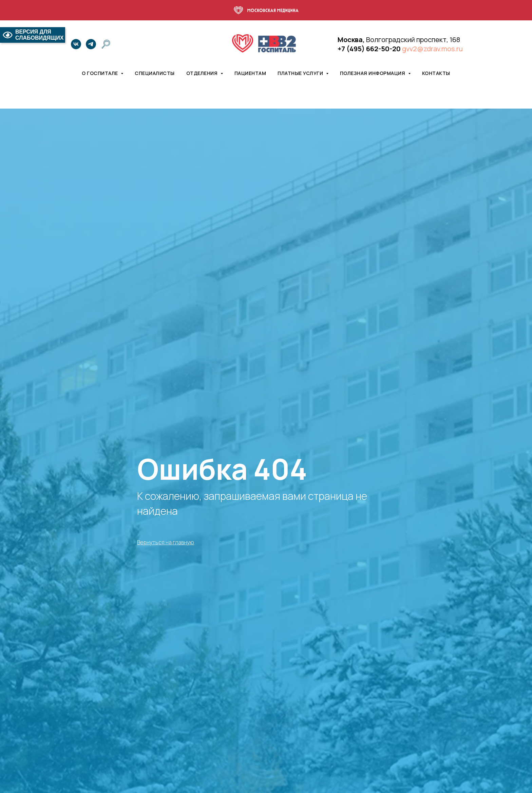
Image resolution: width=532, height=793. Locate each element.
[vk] (76, 44)
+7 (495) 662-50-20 (369, 49)
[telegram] (91, 44)
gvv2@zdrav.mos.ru (432, 49)
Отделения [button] (203, 73)
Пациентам (250, 73)
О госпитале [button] (100, 73)
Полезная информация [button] (373, 73)
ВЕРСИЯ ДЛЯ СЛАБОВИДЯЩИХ (33, 35)
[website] (106, 44)
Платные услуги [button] (301, 73)
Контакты (436, 73)
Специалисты (155, 73)
